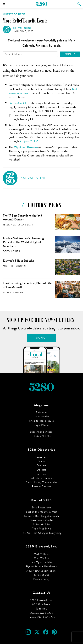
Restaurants (42, 457)
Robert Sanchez (14, 293)
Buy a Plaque (41, 425)
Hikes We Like (41, 524)
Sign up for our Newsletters (42, 566)
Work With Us (42, 554)
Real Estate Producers (42, 478)
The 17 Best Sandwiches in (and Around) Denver (22, 218)
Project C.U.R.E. (30, 141)
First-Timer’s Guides (42, 520)
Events (42, 461)
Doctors (42, 470)
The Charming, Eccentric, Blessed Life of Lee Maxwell (27, 285)
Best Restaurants (41, 508)
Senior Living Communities (42, 482)
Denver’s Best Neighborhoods (42, 516)
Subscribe (42, 412)
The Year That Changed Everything (41, 533)
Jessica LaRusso (13, 225)
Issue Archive (41, 417)
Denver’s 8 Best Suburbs (18, 261)
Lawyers (41, 474)
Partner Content (42, 486)
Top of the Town (42, 529)
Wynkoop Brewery (26, 147)
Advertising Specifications (42, 571)
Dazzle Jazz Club (19, 103)
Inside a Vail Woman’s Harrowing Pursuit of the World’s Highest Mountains (23, 242)
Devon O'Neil (12, 251)
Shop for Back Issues (42, 421)
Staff (30, 225)
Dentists (42, 465)
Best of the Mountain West (42, 512)
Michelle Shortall (15, 266)
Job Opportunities (42, 562)
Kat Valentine (22, 28)
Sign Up (70, 54)
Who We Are (41, 558)
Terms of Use (42, 575)
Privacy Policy (41, 579)
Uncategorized (14, 14)
